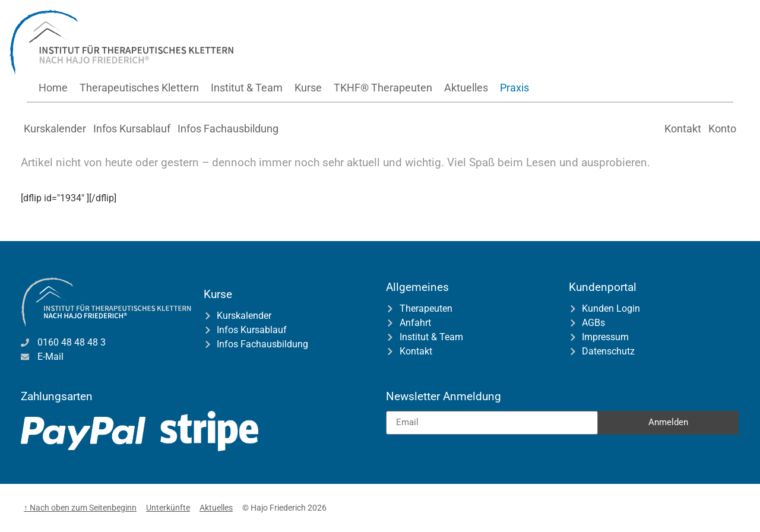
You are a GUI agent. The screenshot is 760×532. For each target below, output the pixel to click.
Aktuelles (466, 88)
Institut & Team (247, 88)
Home (53, 88)
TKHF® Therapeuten (383, 88)
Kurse (308, 88)
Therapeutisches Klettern (139, 88)
